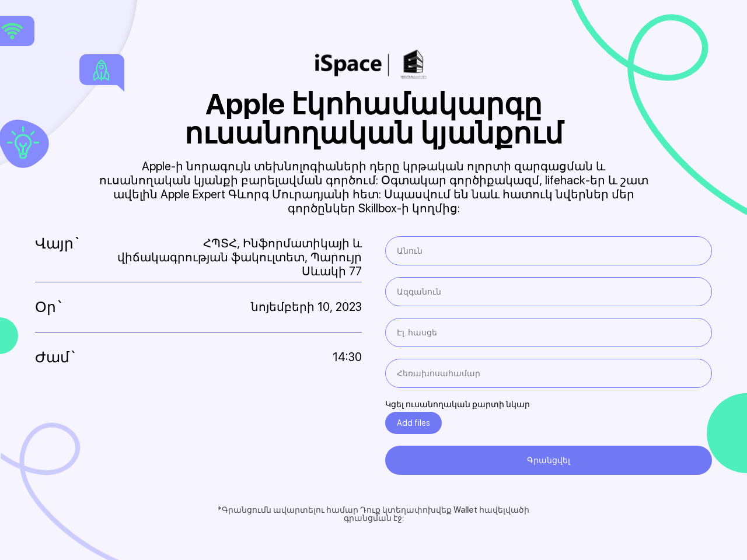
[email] (549, 332)
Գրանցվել (549, 460)
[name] (549, 251)
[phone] (549, 373)
